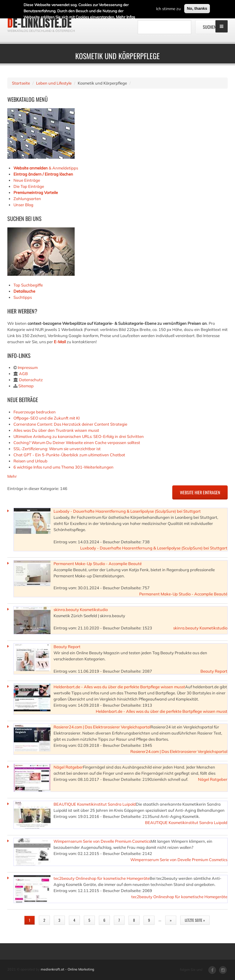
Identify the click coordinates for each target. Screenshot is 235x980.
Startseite (21, 83)
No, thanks (197, 8)
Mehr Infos (125, 17)
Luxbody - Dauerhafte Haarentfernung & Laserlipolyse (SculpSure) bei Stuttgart (127, 511)
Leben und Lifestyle (54, 83)
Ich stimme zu (168, 9)
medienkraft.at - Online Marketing (67, 969)
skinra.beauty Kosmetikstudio (81, 610)
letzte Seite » (195, 920)
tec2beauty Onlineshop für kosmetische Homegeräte (102, 878)
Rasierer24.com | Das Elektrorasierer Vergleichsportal (102, 727)
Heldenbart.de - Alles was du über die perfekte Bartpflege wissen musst (119, 687)
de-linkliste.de (39, 23)
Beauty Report (67, 647)
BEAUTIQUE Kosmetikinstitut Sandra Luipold (95, 804)
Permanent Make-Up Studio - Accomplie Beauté (98, 564)
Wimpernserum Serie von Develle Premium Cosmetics (102, 841)
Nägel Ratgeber (68, 767)
